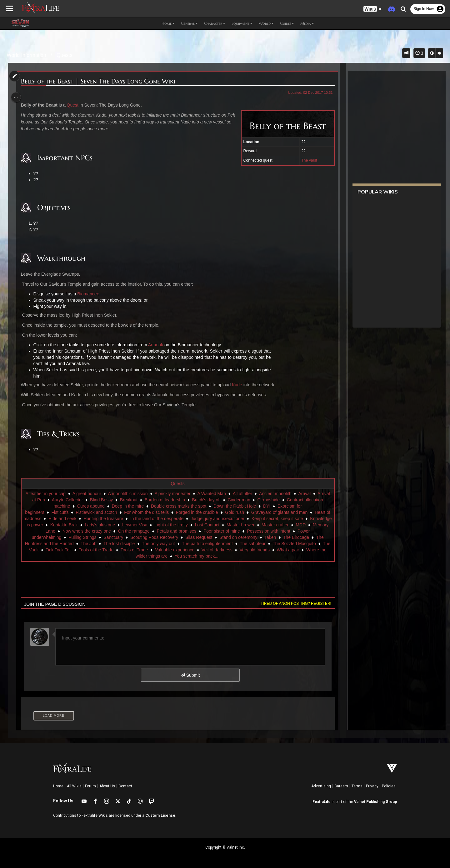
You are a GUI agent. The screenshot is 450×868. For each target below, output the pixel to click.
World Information (27, 55)
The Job (195, 544)
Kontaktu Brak (141, 525)
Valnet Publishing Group (375, 802)
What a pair (173, 556)
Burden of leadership (234, 500)
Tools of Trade (274, 550)
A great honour (115, 494)
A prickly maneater (200, 494)
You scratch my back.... (274, 556)
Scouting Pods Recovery (238, 537)
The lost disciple (225, 544)
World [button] (266, 23)
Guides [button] (287, 23)
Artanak (157, 345)
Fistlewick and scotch (153, 512)
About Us (107, 786)
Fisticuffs (117, 512)
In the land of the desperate (219, 519)
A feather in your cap (73, 494)
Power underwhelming (123, 537)
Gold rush (292, 512)
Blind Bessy (170, 500)
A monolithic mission (156, 494)
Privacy (372, 786)
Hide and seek (125, 519)
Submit (190, 675)
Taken (76, 544)
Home (58, 786)
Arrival (75, 500)
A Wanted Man (239, 494)
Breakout (198, 500)
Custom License (160, 815)
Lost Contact (285, 525)
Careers (341, 786)
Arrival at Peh (101, 500)
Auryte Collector (137, 500)
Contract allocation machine (112, 506)
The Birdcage (102, 544)
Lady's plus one (177, 525)
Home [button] (168, 23)
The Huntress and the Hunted (151, 544)
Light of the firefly (249, 525)
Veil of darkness (102, 556)
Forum (90, 786)
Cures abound (160, 506)
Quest (75, 105)
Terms (357, 786)
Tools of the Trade (236, 550)
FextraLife (322, 802)
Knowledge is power (101, 525)
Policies (389, 786)
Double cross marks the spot (248, 506)
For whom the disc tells (204, 512)
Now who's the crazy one (171, 531)
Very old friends (140, 556)
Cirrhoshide (67, 506)
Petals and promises (261, 531)
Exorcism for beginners (79, 512)
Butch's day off (275, 500)
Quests (65, 55)
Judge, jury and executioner (280, 519)
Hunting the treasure (166, 519)
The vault (307, 160)
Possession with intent (73, 537)
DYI (46, 512)
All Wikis (74, 786)
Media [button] (307, 23)
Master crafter (75, 531)
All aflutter (270, 494)
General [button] (189, 23)
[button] (372, 9)
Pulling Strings (166, 537)
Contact (125, 786)
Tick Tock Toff (199, 550)
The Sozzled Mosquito (132, 550)
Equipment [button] (242, 23)
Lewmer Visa (212, 525)
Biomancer (90, 294)
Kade (239, 385)
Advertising (321, 786)
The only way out (265, 544)
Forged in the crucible (254, 512)
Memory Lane (126, 531)
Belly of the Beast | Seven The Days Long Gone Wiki (100, 81)
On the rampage (218, 531)
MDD (101, 531)
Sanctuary (197, 537)
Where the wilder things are (218, 556)
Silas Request (282, 537)
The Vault (170, 550)
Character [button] (215, 23)
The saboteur (90, 550)
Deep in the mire (197, 506)
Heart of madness (86, 519)
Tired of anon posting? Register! (293, 604)
